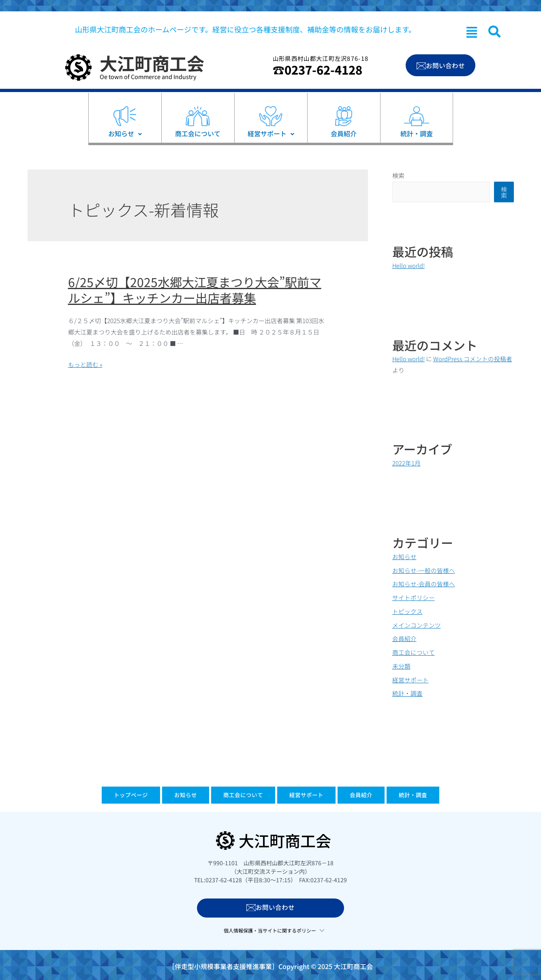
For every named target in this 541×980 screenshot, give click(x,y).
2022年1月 (406, 462)
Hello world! (409, 265)
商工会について (414, 652)
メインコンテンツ (417, 625)
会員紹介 (404, 638)
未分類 (401, 666)
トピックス (407, 611)
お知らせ (404, 556)
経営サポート (411, 679)
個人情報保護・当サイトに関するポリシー (270, 931)
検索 (398, 175)
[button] (472, 32)
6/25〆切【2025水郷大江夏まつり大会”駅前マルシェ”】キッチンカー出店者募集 (195, 290)
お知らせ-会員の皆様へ (424, 584)
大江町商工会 (152, 63)
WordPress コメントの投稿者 (474, 359)
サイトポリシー (414, 597)
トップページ (100, 796)
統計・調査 (407, 693)
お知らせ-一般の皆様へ (424, 570)
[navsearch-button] (494, 32)
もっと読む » (85, 364)
